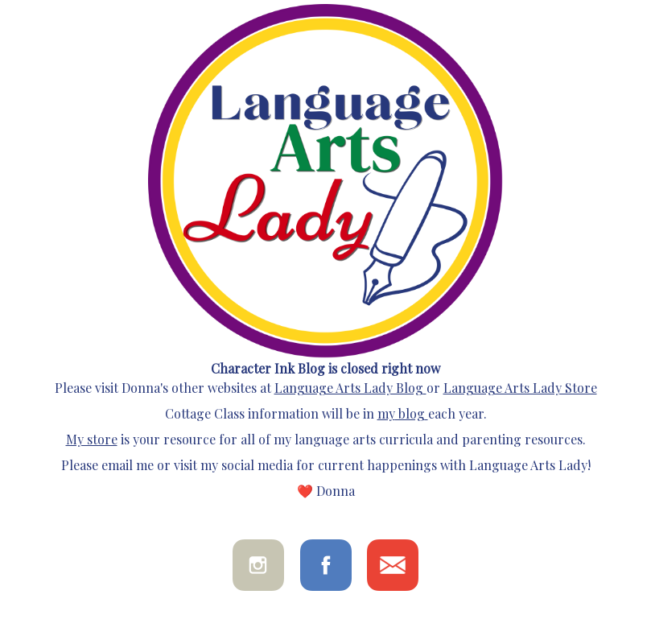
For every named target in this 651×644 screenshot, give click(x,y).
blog (410, 413)
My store (92, 439)
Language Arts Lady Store (520, 388)
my (386, 413)
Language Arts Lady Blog (349, 388)
